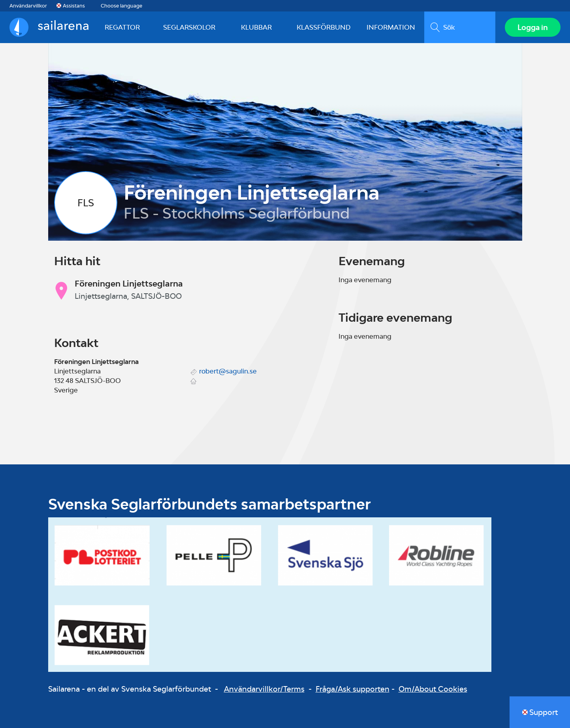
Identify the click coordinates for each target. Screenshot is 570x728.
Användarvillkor (28, 6)
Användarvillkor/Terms (264, 689)
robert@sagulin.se (228, 371)
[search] (460, 27)
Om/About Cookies (433, 689)
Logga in (533, 27)
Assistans (74, 6)
